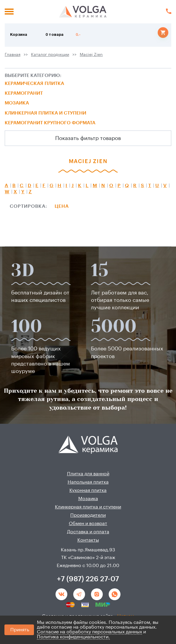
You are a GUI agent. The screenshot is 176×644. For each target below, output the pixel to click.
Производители (88, 515)
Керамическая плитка (34, 83)
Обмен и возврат (88, 524)
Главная (13, 55)
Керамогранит (24, 93)
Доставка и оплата (88, 532)
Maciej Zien (91, 55)
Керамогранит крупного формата (50, 123)
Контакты (88, 540)
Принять (20, 630)
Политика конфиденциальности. (73, 637)
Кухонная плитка (88, 490)
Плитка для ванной (88, 474)
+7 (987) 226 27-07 (88, 579)
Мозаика (17, 103)
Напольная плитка (88, 482)
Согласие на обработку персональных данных (89, 632)
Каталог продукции (50, 55)
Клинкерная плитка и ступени (45, 113)
